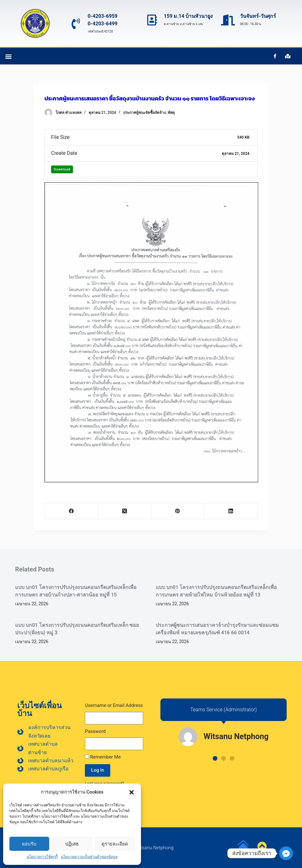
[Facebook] (71, 511)
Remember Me (103, 757)
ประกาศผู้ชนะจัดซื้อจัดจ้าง (144, 113)
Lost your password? (104, 783)
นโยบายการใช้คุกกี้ (42, 857)
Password (95, 731)
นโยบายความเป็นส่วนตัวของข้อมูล (89, 857)
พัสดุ (171, 113)
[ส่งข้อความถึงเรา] (286, 853)
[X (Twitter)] (125, 511)
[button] (132, 792)
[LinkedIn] (231, 511)
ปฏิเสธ (72, 844)
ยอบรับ (29, 844)
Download (62, 169)
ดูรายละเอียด (115, 844)
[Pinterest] (178, 511)
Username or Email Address (114, 705)
